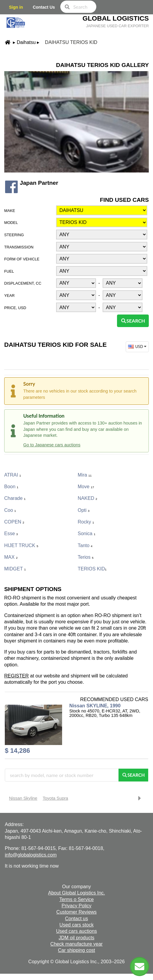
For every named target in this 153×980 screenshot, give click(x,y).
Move (86, 487)
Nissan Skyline (23, 798)
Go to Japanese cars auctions (52, 445)
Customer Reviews (76, 912)
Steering (14, 235)
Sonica (87, 533)
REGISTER (16, 676)
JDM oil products (76, 938)
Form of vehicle (22, 259)
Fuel (9, 271)
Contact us (76, 919)
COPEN (14, 522)
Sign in (16, 7)
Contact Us (44, 7)
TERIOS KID (92, 569)
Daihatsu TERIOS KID (71, 42)
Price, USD (15, 308)
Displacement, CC (23, 283)
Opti (84, 510)
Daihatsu (26, 42)
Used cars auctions (76, 931)
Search (133, 321)
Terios (85, 557)
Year (9, 296)
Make (10, 211)
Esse (11, 533)
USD (138, 346)
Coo (10, 510)
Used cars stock (76, 925)
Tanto (85, 545)
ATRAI (13, 475)
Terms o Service (77, 899)
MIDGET (15, 569)
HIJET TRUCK (21, 545)
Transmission (19, 247)
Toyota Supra (55, 798)
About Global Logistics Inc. (76, 893)
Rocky (86, 522)
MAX (11, 557)
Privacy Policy (76, 906)
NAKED (87, 498)
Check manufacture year (76, 944)
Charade (15, 498)
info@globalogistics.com (31, 855)
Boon (11, 487)
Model (11, 223)
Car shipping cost (76, 950)
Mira (85, 475)
